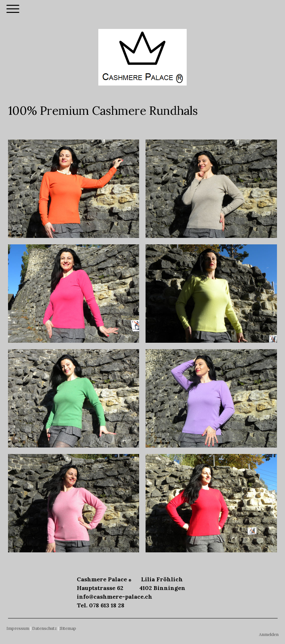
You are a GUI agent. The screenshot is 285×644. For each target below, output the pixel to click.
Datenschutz (45, 628)
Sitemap (68, 628)
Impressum (18, 628)
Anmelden (269, 635)
